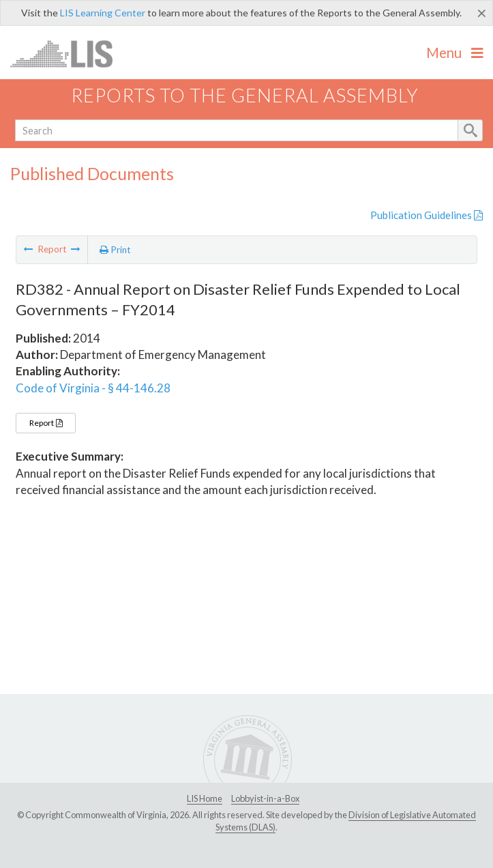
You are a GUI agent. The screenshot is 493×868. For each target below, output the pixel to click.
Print (115, 250)
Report (46, 423)
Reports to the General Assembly (245, 95)
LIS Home (205, 798)
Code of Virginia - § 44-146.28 (93, 388)
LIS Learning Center (103, 13)
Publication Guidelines (427, 215)
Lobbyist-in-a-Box (265, 798)
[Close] (482, 13)
